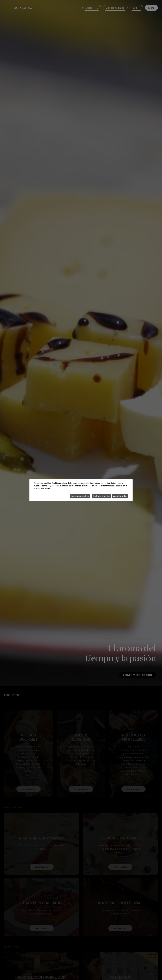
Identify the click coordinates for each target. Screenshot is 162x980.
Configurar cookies (80, 496)
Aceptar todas (120, 496)
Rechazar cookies (101, 496)
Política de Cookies (42, 488)
